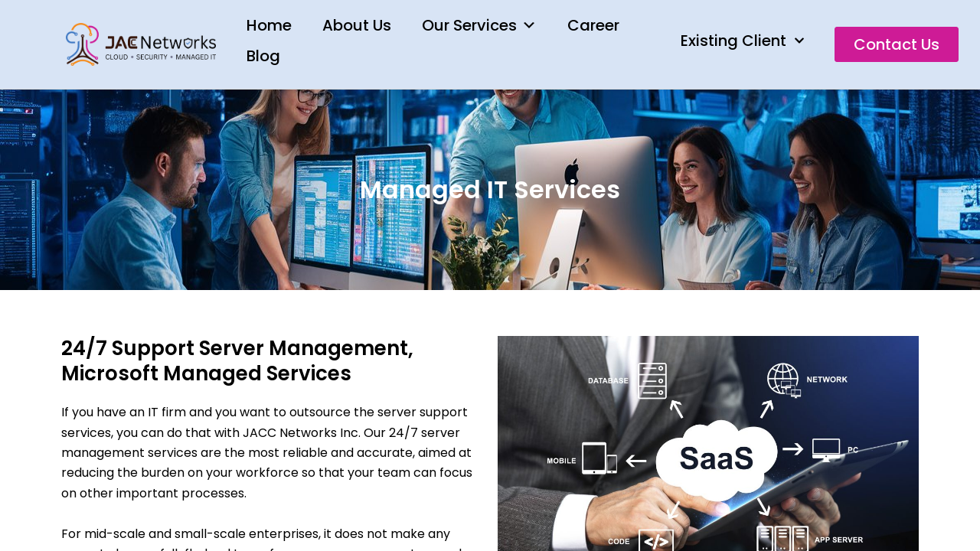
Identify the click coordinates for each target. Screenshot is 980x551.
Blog (263, 56)
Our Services (479, 25)
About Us (357, 25)
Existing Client (743, 41)
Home (269, 25)
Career (593, 25)
